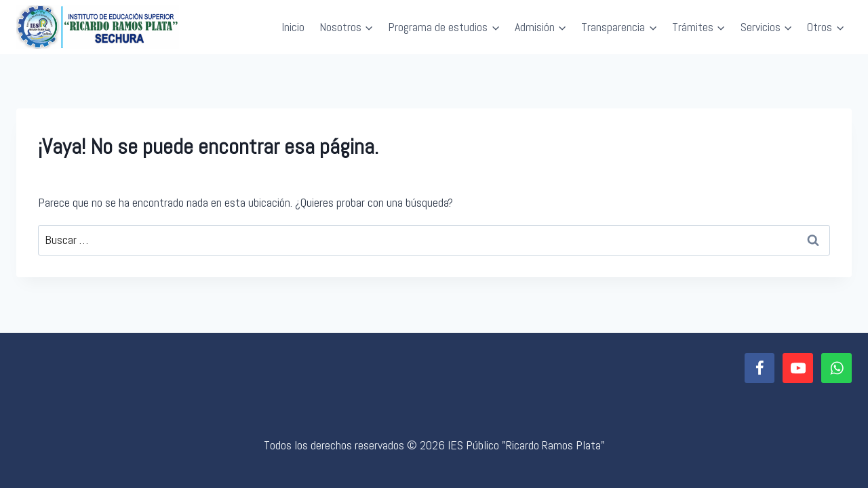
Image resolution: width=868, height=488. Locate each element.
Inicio (293, 27)
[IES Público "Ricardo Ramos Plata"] (98, 27)
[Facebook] (760, 368)
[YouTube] (798, 368)
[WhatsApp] (836, 368)
